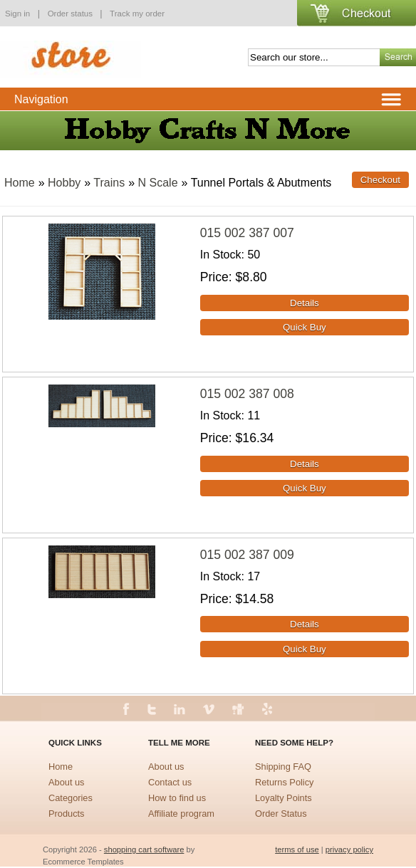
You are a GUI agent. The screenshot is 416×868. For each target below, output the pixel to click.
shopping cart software (144, 849)
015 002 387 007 (247, 233)
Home (20, 183)
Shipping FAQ (283, 767)
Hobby (64, 183)
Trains (109, 183)
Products (67, 814)
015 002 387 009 (247, 555)
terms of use (297, 849)
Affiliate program (181, 814)
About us (67, 782)
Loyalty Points (284, 798)
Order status (72, 14)
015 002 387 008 (247, 394)
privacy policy (349, 849)
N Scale (158, 183)
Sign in (17, 14)
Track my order (137, 14)
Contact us (170, 782)
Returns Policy (285, 782)
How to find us (177, 798)
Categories (71, 798)
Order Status (281, 814)
